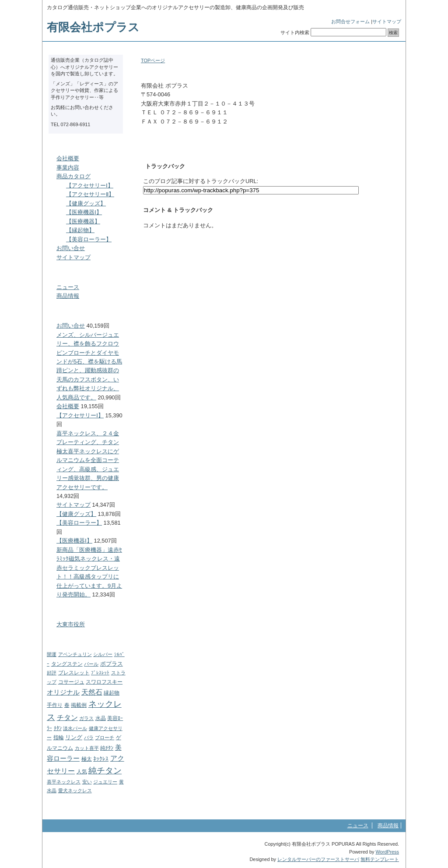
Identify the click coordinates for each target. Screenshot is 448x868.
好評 (52, 673)
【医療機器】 (83, 221)
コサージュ (71, 682)
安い (87, 782)
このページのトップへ (375, 245)
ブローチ (105, 737)
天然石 (92, 692)
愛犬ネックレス (75, 790)
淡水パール (75, 728)
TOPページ (153, 60)
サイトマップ (387, 21)
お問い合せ (71, 248)
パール (91, 664)
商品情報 (68, 296)
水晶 (101, 718)
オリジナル (63, 692)
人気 (82, 772)
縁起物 (112, 693)
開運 (52, 654)
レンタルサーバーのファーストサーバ (318, 859)
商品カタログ (73, 176)
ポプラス (112, 664)
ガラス (86, 718)
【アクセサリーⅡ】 (90, 194)
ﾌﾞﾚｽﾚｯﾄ (100, 673)
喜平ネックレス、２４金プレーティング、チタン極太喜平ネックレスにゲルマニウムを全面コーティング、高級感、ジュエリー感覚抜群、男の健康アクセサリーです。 (88, 460)
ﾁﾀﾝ (58, 728)
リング (74, 737)
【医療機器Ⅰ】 (84, 212)
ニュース (68, 287)
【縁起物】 (80, 230)
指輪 (59, 737)
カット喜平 (87, 748)
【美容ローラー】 (89, 239)
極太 (87, 759)
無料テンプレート (380, 859)
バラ (89, 737)
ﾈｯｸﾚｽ (101, 759)
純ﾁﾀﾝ (107, 748)
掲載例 (79, 705)
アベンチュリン (75, 654)
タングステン (67, 664)
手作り (55, 705)
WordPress (387, 852)
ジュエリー (105, 782)
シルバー (103, 654)
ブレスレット (74, 673)
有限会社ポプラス (93, 27)
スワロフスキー (104, 682)
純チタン (105, 771)
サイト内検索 (295, 32)
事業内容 (68, 168)
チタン (67, 718)
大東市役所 (71, 624)
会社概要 (68, 158)
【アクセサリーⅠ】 (90, 185)
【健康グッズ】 (86, 203)
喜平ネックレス (64, 782)
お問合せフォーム (350, 21)
